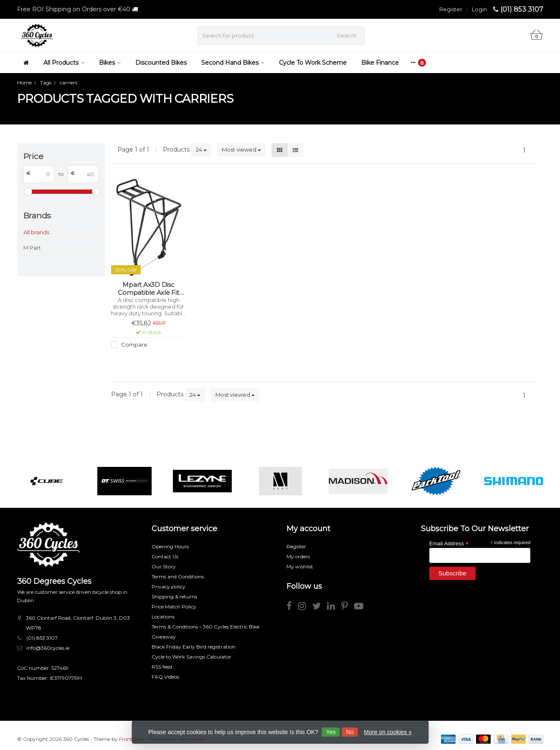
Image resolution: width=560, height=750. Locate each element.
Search (346, 35)
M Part (32, 248)
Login (479, 9)
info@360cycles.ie (48, 648)
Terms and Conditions (178, 576)
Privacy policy (169, 587)
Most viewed (241, 149)
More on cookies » (388, 732)
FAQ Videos (165, 677)
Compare (134, 345)
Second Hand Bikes (233, 63)
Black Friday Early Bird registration (194, 647)
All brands (36, 232)
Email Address (449, 543)
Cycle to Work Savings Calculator (191, 657)
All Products (64, 63)
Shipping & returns (174, 597)
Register (451, 9)
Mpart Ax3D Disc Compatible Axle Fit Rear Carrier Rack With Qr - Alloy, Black (149, 289)
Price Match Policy (174, 607)
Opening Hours (170, 546)
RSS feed (162, 667)
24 (201, 149)
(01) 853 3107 (522, 9)
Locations (163, 617)
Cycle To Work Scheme (313, 63)
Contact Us (165, 556)
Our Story (164, 566)
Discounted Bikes (161, 63)
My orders (298, 556)
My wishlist (300, 566)
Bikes (110, 63)
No (350, 732)
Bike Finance (380, 63)
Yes (331, 732)
